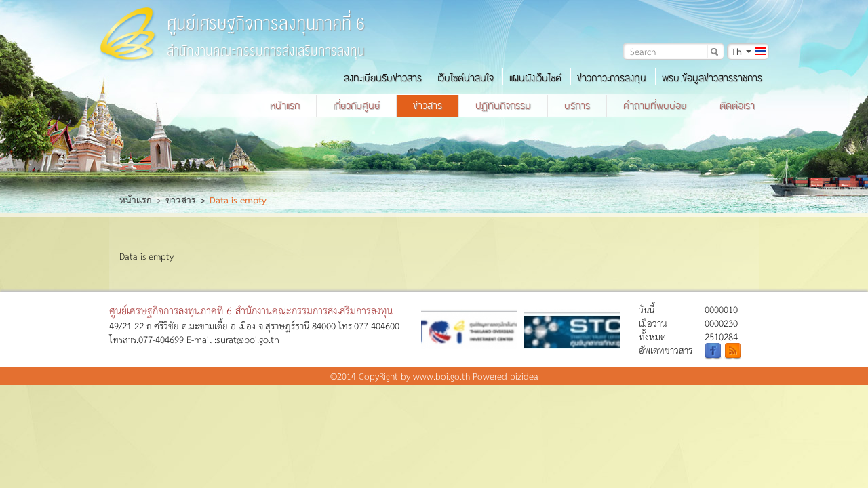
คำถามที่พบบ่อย (655, 106)
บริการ (577, 106)
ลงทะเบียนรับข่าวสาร (383, 78)
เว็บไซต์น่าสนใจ (466, 78)
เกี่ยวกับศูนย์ (356, 106)
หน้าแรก (285, 106)
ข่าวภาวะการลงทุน (612, 78)
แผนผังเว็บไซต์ (535, 78)
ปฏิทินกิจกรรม (503, 106)
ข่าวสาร (428, 106)
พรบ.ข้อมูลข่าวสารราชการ (712, 78)
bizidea (524, 376)
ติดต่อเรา (737, 106)
